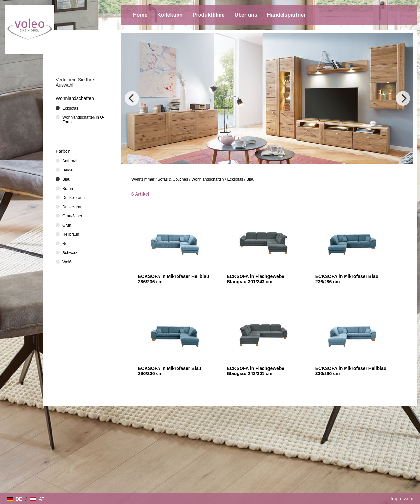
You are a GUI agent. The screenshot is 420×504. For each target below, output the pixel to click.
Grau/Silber (72, 216)
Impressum (402, 499)
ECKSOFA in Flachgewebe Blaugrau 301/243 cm (255, 279)
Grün (67, 225)
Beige (67, 170)
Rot (65, 244)
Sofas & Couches (173, 179)
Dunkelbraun (73, 198)
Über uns (246, 15)
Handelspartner (286, 15)
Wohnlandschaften (208, 179)
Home (140, 15)
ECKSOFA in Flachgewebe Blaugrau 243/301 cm (255, 371)
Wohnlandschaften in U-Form (83, 120)
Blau (250, 179)
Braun (68, 189)
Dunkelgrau (72, 207)
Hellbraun (71, 234)
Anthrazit (70, 161)
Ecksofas (235, 179)
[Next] (403, 98)
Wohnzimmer (143, 179)
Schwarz (70, 253)
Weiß (67, 262)
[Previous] (132, 98)
